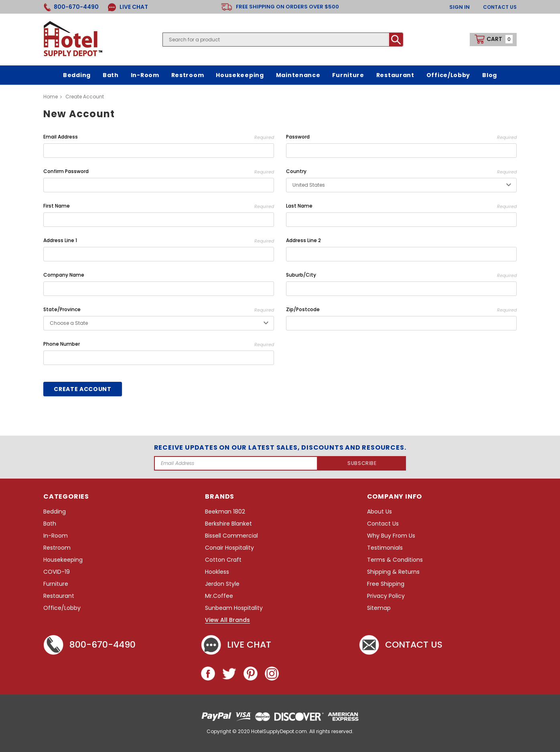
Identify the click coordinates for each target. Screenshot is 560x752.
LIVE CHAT (128, 7)
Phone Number (159, 344)
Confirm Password (159, 172)
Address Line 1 (159, 241)
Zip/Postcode (401, 310)
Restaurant (59, 596)
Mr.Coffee (219, 596)
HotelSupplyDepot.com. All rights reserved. (302, 731)
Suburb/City (401, 275)
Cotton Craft (223, 560)
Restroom (57, 548)
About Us (379, 512)
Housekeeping (63, 560)
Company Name (64, 275)
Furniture (56, 584)
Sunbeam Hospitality (234, 608)
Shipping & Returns (393, 572)
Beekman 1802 (225, 512)
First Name (159, 206)
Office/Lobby (62, 608)
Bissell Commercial (231, 536)
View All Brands (227, 620)
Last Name (401, 206)
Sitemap (379, 608)
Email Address (159, 137)
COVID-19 (57, 572)
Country (401, 172)
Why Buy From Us (391, 536)
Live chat (236, 645)
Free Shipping (386, 584)
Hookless (217, 572)
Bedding (55, 512)
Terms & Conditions (395, 560)
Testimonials (385, 548)
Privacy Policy (386, 596)
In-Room (56, 536)
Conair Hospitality (229, 548)
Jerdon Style (222, 584)
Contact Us (500, 7)
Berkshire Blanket (228, 524)
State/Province (159, 310)
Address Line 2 (303, 240)
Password (401, 137)
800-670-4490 (89, 645)
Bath (50, 524)
